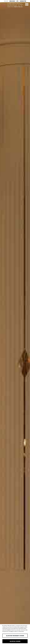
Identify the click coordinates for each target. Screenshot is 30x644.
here (12, 631)
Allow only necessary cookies (15, 636)
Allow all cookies (15, 641)
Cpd (17, 1)
